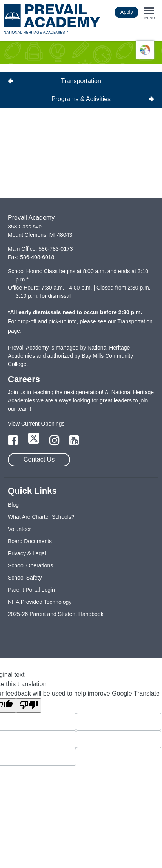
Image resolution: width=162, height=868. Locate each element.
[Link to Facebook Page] (14, 442)
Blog (13, 505)
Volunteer (19, 529)
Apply (127, 12)
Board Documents (30, 541)
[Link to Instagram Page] (55, 442)
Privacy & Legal (27, 553)
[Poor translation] (29, 706)
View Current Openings (36, 424)
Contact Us (39, 459)
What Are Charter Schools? (41, 517)
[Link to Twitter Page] (35, 442)
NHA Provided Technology (40, 602)
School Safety (25, 578)
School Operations (30, 565)
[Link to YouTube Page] (74, 442)
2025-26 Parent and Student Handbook (56, 614)
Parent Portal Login (31, 590)
